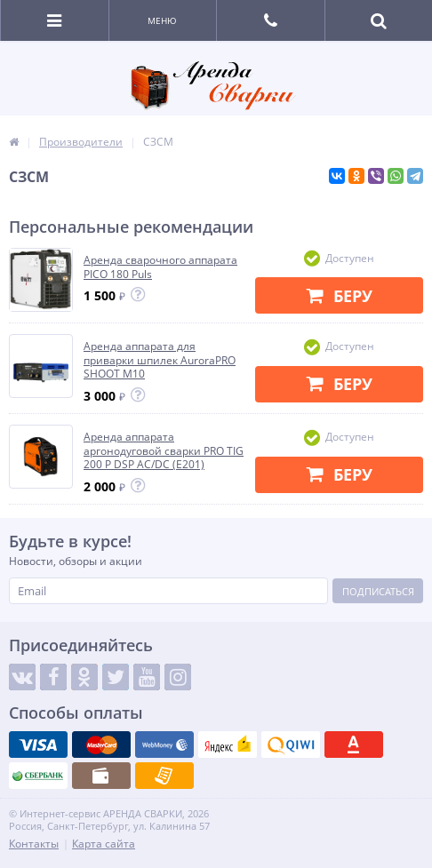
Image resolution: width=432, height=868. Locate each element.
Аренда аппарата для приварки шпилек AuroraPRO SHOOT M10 (160, 360)
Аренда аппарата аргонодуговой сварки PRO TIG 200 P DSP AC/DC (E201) (164, 451)
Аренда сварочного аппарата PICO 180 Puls (160, 267)
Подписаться (378, 591)
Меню (162, 20)
